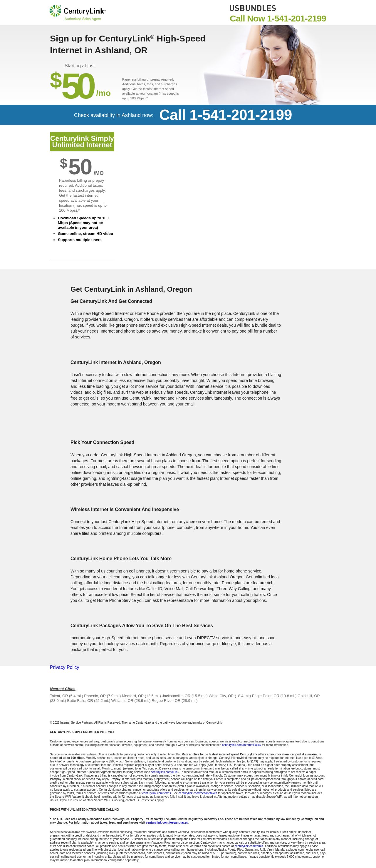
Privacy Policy (65, 667)
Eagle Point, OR (266, 696)
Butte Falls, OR (80, 701)
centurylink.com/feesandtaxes (198, 793)
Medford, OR (133, 696)
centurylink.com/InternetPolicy (242, 745)
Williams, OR (122, 701)
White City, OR (221, 696)
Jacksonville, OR (176, 696)
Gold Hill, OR (309, 696)
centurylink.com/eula (164, 772)
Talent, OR (59, 696)
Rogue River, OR (166, 701)
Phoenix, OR (95, 696)
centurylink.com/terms (156, 793)
